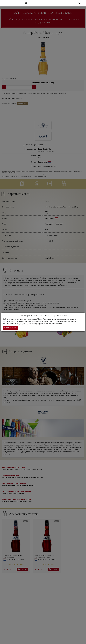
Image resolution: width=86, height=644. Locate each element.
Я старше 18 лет (10, 328)
